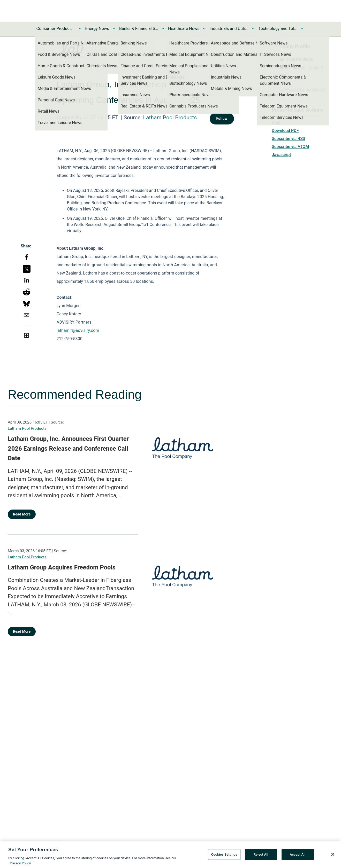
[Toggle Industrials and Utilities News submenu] (253, 29)
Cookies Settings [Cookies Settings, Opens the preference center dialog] (224, 856)
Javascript (281, 155)
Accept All (298, 856)
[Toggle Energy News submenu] (114, 29)
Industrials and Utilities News (229, 29)
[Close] (333, 856)
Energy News (97, 29)
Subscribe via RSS (289, 139)
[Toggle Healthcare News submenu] (204, 29)
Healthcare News (184, 29)
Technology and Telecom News (278, 29)
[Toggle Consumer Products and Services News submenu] (80, 29)
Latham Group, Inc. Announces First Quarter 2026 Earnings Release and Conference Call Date (68, 448)
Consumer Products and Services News (56, 29)
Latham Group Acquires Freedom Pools (62, 567)
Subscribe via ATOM (290, 147)
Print (276, 123)
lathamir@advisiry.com (78, 330)
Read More (22, 514)
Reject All (261, 856)
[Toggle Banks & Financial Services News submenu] (163, 29)
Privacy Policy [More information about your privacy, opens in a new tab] (20, 865)
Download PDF (285, 131)
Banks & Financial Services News (139, 29)
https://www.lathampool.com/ (299, 89)
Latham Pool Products (170, 118)
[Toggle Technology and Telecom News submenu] (302, 29)
